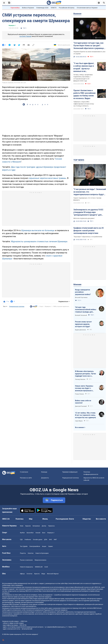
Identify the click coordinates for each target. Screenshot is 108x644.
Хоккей (38, 533)
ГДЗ (21, 540)
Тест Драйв (24, 546)
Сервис (51, 546)
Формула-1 (12, 25)
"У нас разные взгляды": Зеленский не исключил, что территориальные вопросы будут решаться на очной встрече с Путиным (90, 192)
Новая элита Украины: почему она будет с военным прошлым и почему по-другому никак (86, 388)
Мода (43, 574)
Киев (22, 526)
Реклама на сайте (26, 478)
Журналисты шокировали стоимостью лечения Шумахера (39, 241)
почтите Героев (25, 36)
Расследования (62, 519)
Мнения (77, 284)
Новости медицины (27, 567)
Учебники (28, 540)
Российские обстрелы (67, 8)
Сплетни (29, 574)
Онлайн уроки (38, 540)
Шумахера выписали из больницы (38, 230)
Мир (31, 519)
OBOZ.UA (97, 587)
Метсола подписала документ (84, 218)
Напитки (31, 553)
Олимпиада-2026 (42, 8)
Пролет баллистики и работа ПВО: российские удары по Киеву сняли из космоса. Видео (85, 94)
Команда (44, 472)
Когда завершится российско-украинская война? (83, 292)
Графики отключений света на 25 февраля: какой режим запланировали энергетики (89, 231)
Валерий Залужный (81, 315)
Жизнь (45, 519)
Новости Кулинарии (42, 553)
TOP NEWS (79, 160)
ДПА (46, 540)
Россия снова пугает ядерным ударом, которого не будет (83, 324)
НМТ (55, 540)
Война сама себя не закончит (83, 402)
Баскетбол (30, 533)
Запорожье (36, 526)
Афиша (22, 574)
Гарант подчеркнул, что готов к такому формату (87, 199)
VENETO (54, 8)
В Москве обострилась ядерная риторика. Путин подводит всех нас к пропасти (85, 374)
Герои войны (15, 8)
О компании (24, 472)
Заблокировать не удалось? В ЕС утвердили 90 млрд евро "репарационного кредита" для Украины (88, 212)
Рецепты (23, 553)
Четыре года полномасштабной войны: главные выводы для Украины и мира (86, 310)
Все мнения (79, 427)
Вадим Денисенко (81, 330)
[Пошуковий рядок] (104, 3)
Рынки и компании (26, 560)
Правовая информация (70, 472)
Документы (45, 478)
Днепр (44, 526)
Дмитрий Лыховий (81, 406)
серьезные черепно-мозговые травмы (47, 178)
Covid (46, 567)
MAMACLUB (39, 567)
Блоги (71, 519)
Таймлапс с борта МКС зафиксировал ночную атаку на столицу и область (84, 104)
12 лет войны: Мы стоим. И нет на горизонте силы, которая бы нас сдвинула (85, 415)
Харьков (28, 526)
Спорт (41, 306)
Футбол (22, 533)
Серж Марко (79, 421)
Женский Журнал (53, 574)
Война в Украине (28, 8)
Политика (19, 519)
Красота (37, 574)
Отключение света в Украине (87, 8)
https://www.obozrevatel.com (74, 583)
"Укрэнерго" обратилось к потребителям (88, 237)
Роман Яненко (79, 394)
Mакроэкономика (40, 560)
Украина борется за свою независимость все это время (89, 53)
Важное (77, 14)
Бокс (44, 533)
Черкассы (51, 526)
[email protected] (27, 629)
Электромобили (35, 546)
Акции (44, 546)
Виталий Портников (81, 297)
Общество (87, 519)
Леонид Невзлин (80, 379)
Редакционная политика (17, 306)
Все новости (101, 519)
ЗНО (50, 540)
